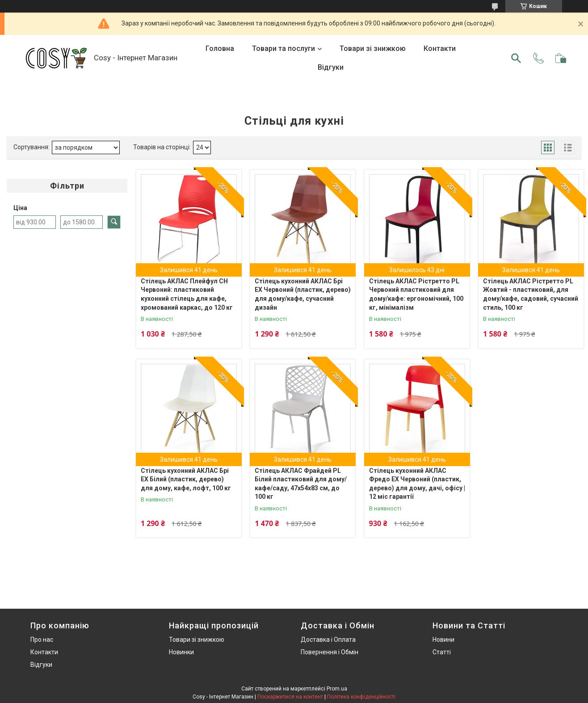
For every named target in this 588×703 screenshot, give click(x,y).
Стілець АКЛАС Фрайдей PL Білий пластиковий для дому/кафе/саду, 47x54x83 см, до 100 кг (301, 484)
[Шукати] (516, 58)
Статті (442, 652)
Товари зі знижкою (373, 48)
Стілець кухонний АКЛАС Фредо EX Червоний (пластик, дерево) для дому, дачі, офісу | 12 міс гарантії (417, 484)
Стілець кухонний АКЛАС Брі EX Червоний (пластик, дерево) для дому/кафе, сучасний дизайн (303, 294)
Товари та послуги (283, 48)
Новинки (181, 652)
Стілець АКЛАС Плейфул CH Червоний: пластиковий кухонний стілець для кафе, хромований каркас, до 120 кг (187, 294)
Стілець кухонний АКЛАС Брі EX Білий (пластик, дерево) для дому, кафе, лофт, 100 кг (186, 479)
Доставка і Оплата (328, 640)
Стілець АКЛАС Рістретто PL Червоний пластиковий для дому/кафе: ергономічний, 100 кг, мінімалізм (416, 294)
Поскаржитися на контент (290, 697)
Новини (443, 640)
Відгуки (331, 67)
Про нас (42, 640)
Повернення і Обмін (330, 652)
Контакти (440, 48)
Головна (220, 48)
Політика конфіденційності (361, 697)
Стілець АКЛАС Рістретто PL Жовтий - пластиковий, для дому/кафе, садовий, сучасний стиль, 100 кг (531, 294)
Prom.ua (337, 689)
